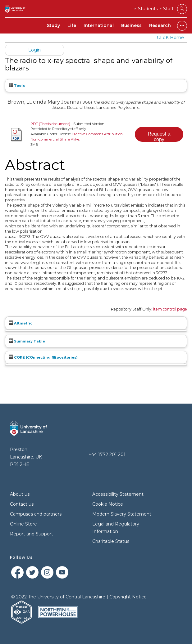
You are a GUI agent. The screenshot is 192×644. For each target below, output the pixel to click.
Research (160, 25)
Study (53, 25)
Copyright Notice (128, 597)
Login (34, 50)
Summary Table (27, 341)
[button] (159, 134)
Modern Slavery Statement (122, 514)
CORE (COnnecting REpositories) (43, 357)
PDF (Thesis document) (50, 124)
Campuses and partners (36, 514)
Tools (17, 86)
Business (131, 25)
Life (72, 25)
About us (20, 494)
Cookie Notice (108, 504)
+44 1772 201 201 (107, 454)
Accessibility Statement (118, 494)
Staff (168, 9)
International (99, 25)
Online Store (23, 524)
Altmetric (21, 323)
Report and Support (32, 534)
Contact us (22, 504)
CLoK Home (170, 38)
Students (148, 9)
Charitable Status (111, 541)
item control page (170, 309)
